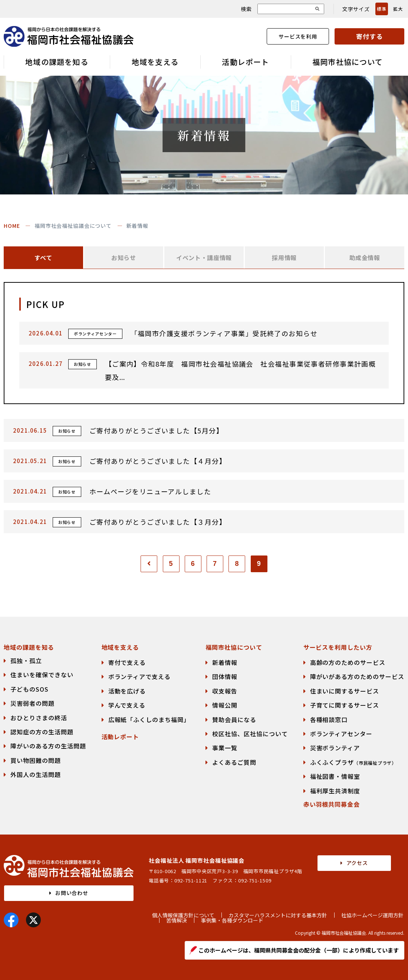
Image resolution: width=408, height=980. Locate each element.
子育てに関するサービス (345, 705)
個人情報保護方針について (183, 915)
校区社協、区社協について (250, 734)
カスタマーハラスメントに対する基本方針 (278, 915)
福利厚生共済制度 (335, 791)
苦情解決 (177, 920)
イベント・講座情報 (204, 258)
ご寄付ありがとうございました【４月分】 (158, 461)
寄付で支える (127, 662)
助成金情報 (365, 258)
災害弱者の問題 (32, 703)
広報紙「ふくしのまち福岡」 (149, 720)
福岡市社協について (348, 62)
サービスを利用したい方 (338, 647)
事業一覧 (225, 748)
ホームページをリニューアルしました (150, 491)
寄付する (369, 36)
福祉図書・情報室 (335, 776)
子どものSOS (29, 689)
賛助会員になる (234, 720)
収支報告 (225, 691)
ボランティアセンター (341, 734)
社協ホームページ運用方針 (372, 915)
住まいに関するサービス (345, 691)
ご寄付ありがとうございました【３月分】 (158, 522)
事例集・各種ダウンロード (232, 920)
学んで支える (127, 705)
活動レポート (245, 62)
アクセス (357, 863)
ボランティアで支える (140, 676)
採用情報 (284, 258)
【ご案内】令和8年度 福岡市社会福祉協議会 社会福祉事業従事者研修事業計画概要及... (241, 370)
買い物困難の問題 (36, 760)
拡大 (398, 9)
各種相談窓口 (329, 720)
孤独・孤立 (26, 661)
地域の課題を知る (57, 62)
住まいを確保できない (42, 675)
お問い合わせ (72, 893)
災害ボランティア (335, 748)
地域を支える (155, 62)
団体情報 (225, 676)
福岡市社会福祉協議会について (73, 226)
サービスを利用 (298, 36)
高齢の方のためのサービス (348, 662)
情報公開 (225, 705)
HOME (12, 226)
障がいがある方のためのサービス (357, 676)
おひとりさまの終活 (39, 718)
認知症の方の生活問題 (42, 732)
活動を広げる (127, 691)
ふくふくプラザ (353, 762)
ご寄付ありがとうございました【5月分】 (156, 430)
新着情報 (225, 662)
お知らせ (124, 258)
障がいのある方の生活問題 (48, 746)
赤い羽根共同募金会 (332, 804)
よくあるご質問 (234, 762)
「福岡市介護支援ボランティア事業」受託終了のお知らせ (224, 333)
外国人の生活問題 (36, 774)
